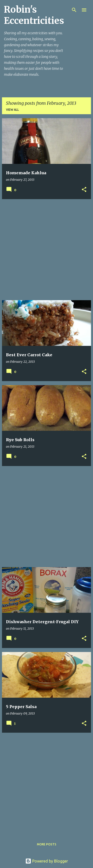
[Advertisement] (46, 250)
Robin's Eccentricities (34, 15)
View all (12, 110)
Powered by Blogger (47, 861)
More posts (47, 844)
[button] (84, 190)
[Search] (74, 10)
